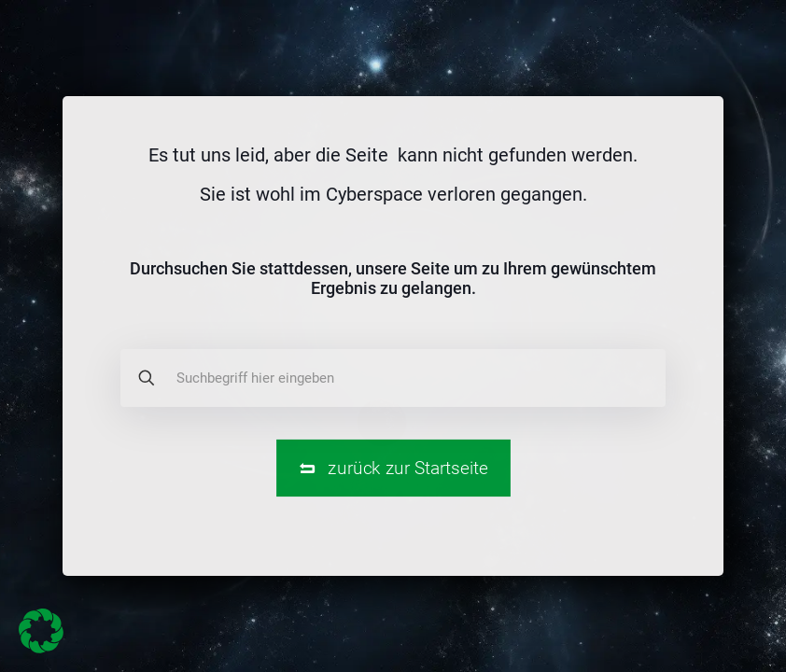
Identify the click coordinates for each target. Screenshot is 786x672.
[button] (41, 631)
